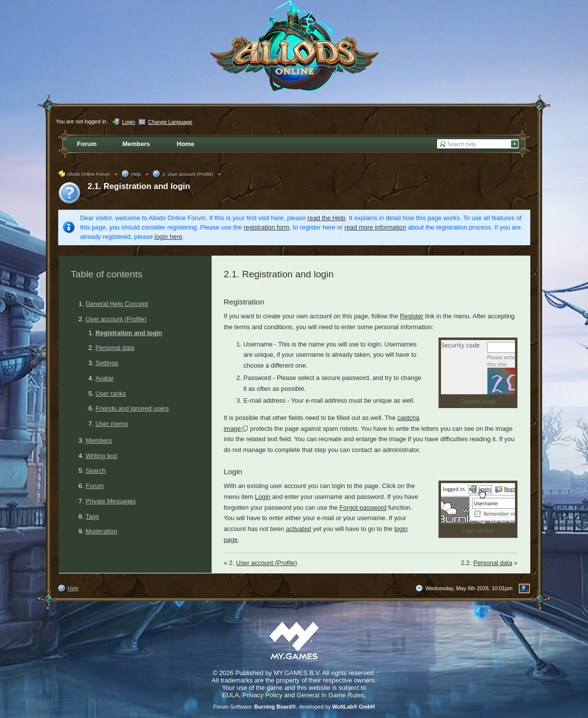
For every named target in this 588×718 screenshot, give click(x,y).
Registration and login (129, 333)
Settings (107, 363)
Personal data (115, 348)
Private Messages (111, 501)
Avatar (105, 378)
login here (168, 237)
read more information (375, 227)
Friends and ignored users (132, 408)
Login (263, 497)
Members (99, 440)
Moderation (102, 531)
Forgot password (363, 508)
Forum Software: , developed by (294, 707)
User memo (112, 424)
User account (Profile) (116, 319)
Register (412, 316)
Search (96, 471)
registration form (266, 227)
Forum (95, 486)
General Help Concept (117, 304)
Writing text (102, 456)
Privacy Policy (263, 695)
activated (298, 529)
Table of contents (107, 274)
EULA (230, 695)
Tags (92, 516)
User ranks (111, 394)
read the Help (326, 218)
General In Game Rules (330, 695)
